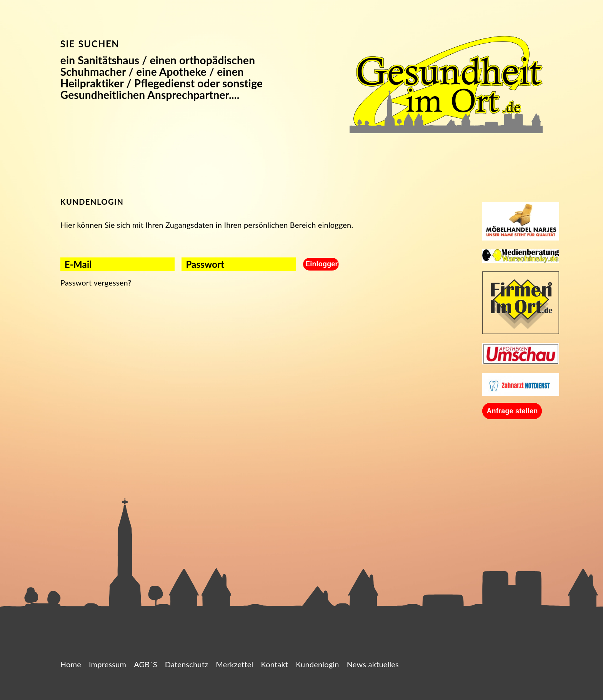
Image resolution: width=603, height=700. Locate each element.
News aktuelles (373, 664)
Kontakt (274, 664)
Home (71, 664)
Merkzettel (234, 664)
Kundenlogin (317, 664)
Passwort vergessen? (96, 282)
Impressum (107, 664)
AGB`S (146, 664)
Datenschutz (187, 664)
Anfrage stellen (512, 411)
